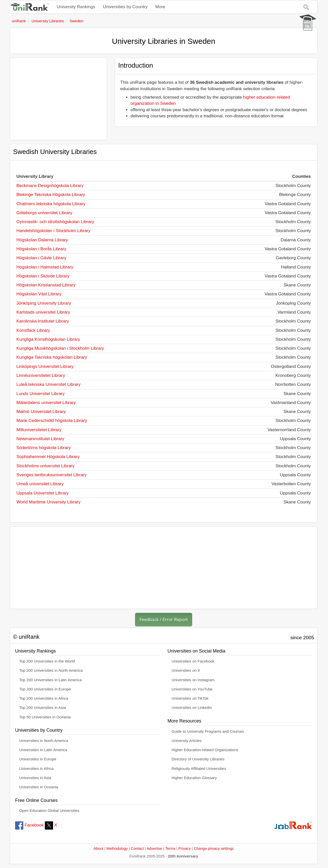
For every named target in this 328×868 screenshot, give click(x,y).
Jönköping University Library (44, 303)
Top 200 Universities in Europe (45, 689)
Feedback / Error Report (164, 619)
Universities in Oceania (39, 787)
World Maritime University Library (48, 502)
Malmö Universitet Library (41, 412)
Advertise (154, 849)
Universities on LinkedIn (192, 708)
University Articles (187, 741)
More (160, 7)
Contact (137, 849)
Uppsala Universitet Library (43, 493)
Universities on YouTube (192, 689)
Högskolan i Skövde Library (43, 276)
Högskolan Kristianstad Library (46, 285)
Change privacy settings (214, 849)
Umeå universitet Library (40, 484)
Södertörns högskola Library (44, 448)
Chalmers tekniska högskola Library (51, 204)
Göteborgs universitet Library (44, 213)
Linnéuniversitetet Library (41, 375)
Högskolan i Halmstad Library (45, 267)
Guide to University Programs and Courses (208, 731)
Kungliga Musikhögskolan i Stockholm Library (60, 348)
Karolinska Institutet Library (43, 321)
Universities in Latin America (43, 750)
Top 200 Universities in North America (51, 670)
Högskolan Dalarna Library (42, 240)
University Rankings (76, 7)
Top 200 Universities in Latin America (50, 680)
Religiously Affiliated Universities (199, 769)
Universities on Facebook (193, 661)
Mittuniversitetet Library (39, 430)
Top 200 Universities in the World (47, 661)
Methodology (117, 849)
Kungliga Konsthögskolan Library (48, 339)
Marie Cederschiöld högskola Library (52, 421)
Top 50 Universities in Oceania (45, 717)
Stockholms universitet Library (45, 466)
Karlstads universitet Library (43, 312)
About (98, 849)
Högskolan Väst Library (39, 294)
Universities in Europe (38, 759)
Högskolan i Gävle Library (41, 258)
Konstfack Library (33, 330)
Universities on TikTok (190, 698)
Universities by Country (125, 7)
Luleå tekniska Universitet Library (48, 384)
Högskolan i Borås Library (41, 249)
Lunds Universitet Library (40, 394)
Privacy (184, 849)
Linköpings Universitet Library (45, 366)
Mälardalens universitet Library (46, 403)
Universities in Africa (36, 769)
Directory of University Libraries (198, 759)
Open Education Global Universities (49, 811)
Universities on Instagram (193, 680)
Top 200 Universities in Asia (43, 708)
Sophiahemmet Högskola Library (48, 457)
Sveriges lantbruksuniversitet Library (52, 475)
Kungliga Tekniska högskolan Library (52, 357)
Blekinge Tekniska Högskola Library (51, 195)
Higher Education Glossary (194, 778)
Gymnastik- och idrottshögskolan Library (55, 222)
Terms (170, 849)
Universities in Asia (35, 778)
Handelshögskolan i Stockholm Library (53, 231)
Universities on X (186, 670)
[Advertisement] (58, 99)
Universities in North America (44, 741)
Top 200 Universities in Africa (44, 698)
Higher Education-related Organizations (205, 750)
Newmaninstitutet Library (40, 439)
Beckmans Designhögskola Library (50, 186)
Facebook (29, 825)
